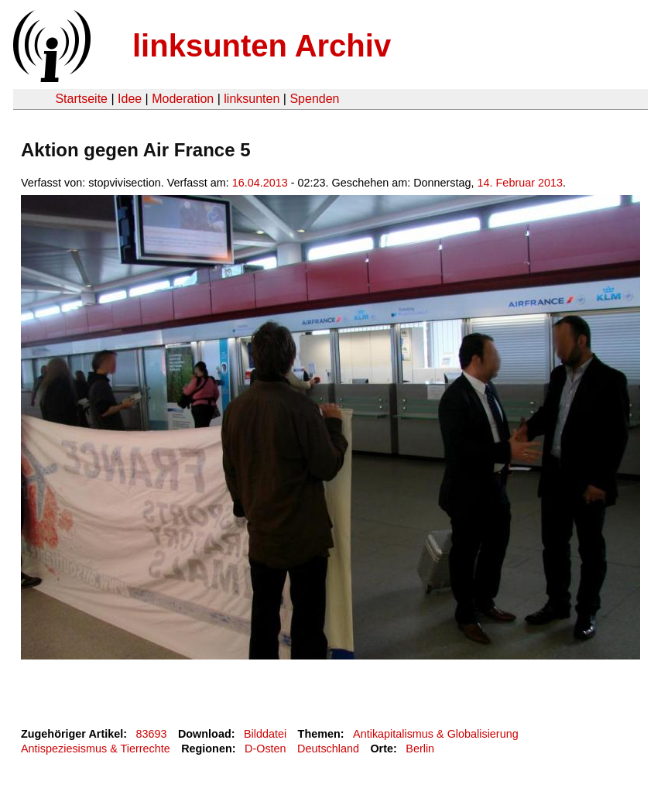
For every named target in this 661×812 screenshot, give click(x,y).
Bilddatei (265, 734)
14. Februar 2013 (520, 183)
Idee (130, 99)
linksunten (252, 99)
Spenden (314, 99)
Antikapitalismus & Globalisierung (436, 734)
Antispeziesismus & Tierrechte (96, 749)
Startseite (81, 99)
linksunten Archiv (262, 46)
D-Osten (265, 749)
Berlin (420, 749)
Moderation (183, 99)
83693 (152, 734)
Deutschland (328, 749)
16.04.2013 (260, 183)
